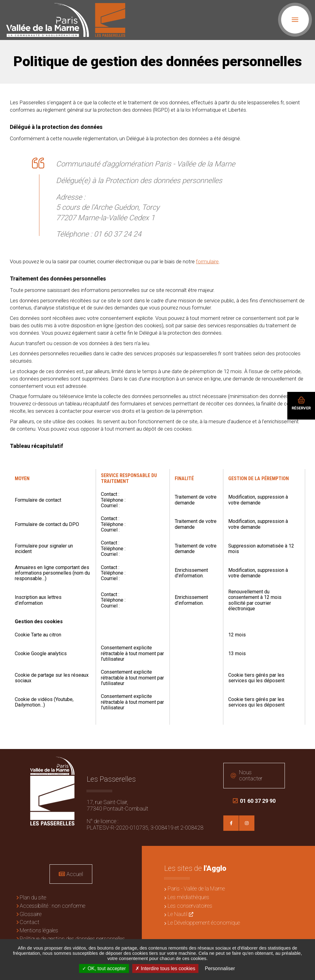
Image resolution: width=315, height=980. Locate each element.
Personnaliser (220, 968)
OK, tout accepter (104, 968)
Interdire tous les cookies (165, 968)
